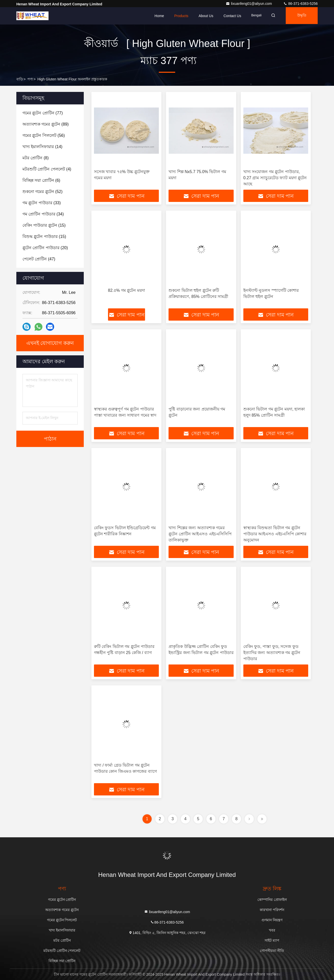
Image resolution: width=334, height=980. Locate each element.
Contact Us (229, 16)
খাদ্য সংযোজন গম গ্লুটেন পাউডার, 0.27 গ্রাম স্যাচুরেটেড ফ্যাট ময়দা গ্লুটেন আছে (275, 178)
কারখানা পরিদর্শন (272, 910)
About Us (203, 16)
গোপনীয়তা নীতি (272, 951)
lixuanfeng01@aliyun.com (249, 4)
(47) (39, 259)
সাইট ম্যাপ (272, 940)
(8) (35, 158)
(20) (45, 248)
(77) (43, 113)
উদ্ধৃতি (301, 16)
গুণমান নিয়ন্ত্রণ (272, 920)
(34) (43, 214)
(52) (43, 192)
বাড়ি (20, 79)
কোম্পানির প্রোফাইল (272, 900)
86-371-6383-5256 (300, 4)
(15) (44, 225)
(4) (47, 169)
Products (178, 16)
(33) (42, 203)
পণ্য (30, 79)
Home (156, 16)
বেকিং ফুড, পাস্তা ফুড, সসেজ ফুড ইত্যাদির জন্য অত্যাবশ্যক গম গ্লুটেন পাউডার (272, 653)
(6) (41, 180)
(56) (44, 135)
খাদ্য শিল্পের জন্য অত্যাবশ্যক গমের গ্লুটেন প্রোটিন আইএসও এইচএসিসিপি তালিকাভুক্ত (200, 534)
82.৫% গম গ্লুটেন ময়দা (127, 290)
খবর (272, 930)
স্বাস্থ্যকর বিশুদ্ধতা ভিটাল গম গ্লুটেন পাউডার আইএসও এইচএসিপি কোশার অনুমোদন (275, 534)
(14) (42, 147)
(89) (46, 124)
